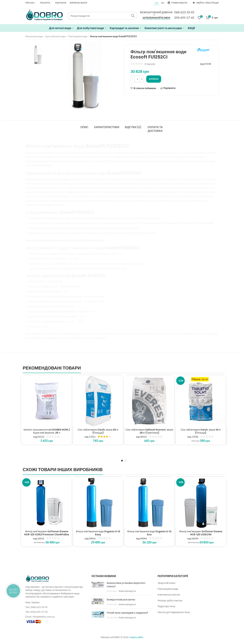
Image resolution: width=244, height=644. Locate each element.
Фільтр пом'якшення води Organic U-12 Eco (149, 533)
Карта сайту (137, 637)
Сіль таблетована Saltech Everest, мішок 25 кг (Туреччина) (149, 431)
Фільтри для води (34, 36)
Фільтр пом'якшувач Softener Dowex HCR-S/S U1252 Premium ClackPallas (47, 533)
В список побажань (145, 88)
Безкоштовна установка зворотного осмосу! (126, 585)
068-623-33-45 (184, 12)
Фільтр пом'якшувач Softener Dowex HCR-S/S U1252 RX (201, 533)
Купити (154, 79)
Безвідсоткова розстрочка (121, 600)
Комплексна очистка (169, 595)
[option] (38, 55)
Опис (84, 127)
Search (133, 16)
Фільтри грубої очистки (170, 600)
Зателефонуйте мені (156, 18)
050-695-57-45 (184, 18)
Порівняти (169, 88)
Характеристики (107, 127)
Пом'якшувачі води (78, 36)
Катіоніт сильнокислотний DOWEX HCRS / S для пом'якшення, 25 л (47, 431)
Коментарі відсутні (127, 591)
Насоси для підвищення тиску (174, 612)
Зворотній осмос (167, 583)
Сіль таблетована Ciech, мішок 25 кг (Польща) (98, 431)
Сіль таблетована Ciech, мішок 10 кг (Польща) (201, 431)
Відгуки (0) (133, 127)
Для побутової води (55, 36)
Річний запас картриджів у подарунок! (127, 613)
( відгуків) (150, 64)
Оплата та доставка (155, 129)
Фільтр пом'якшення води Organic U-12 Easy (98, 533)
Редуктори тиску (166, 606)
